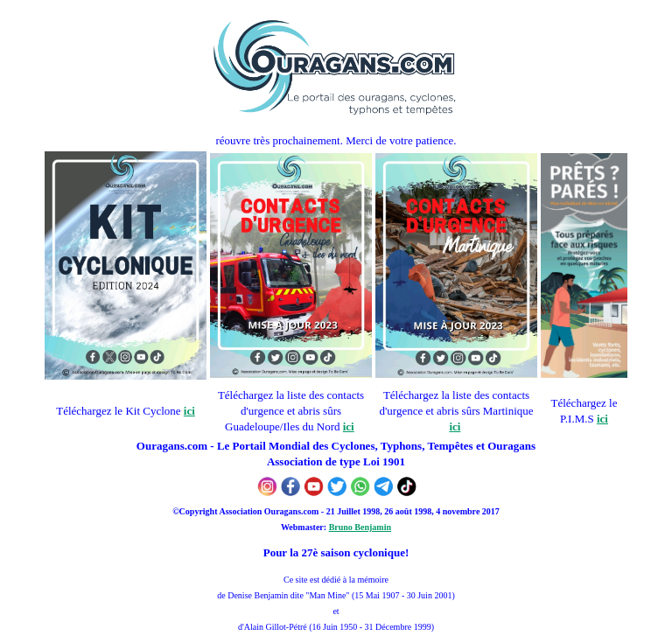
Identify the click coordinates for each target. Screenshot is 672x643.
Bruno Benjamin (360, 527)
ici (189, 411)
